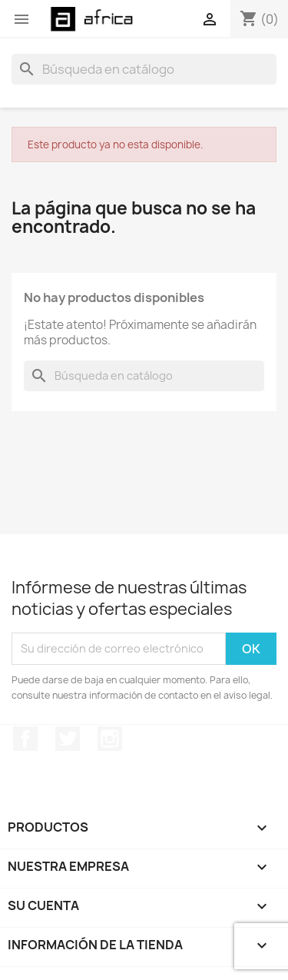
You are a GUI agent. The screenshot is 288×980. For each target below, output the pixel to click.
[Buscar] (144, 69)
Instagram (110, 739)
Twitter (68, 739)
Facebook (25, 739)
